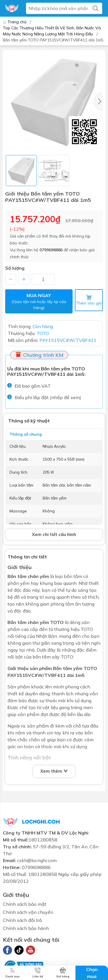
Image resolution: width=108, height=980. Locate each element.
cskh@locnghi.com (37, 860)
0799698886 (51, 250)
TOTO (57, 622)
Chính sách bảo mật (25, 904)
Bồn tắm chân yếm (28, 576)
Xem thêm (54, 771)
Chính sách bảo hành (26, 928)
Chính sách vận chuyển (28, 912)
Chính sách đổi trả (22, 920)
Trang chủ (15, 22)
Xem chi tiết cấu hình (54, 534)
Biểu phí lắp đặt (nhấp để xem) (48, 397)
